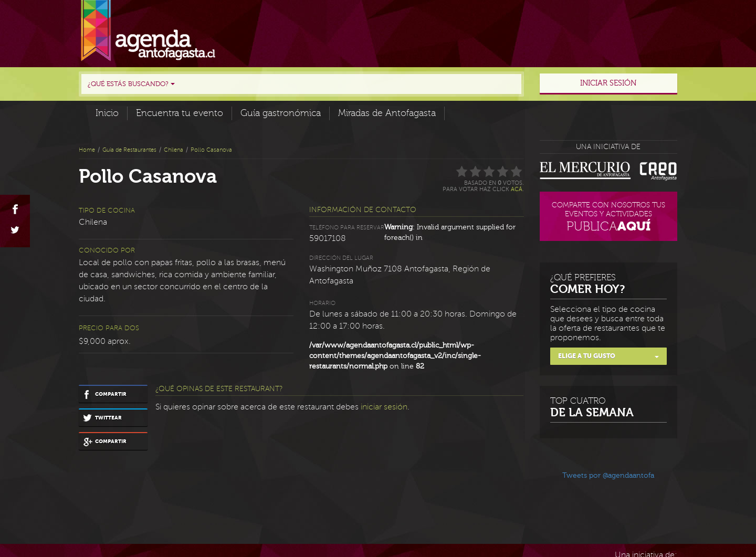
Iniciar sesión (608, 83)
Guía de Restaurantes (129, 150)
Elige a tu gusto (609, 356)
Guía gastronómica (281, 113)
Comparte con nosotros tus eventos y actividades (609, 218)
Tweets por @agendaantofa (608, 476)
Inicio (107, 113)
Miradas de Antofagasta (387, 113)
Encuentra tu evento (180, 113)
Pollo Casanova (211, 150)
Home (87, 150)
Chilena (174, 150)
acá (517, 189)
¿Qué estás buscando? (131, 84)
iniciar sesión (384, 407)
